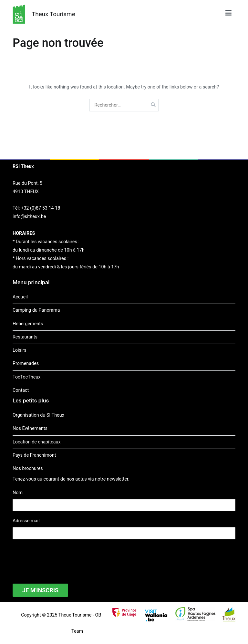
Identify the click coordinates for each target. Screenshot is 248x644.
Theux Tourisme (53, 14)
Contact (21, 390)
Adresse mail (26, 521)
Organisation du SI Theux (38, 415)
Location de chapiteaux (37, 442)
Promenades (26, 364)
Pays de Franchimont (34, 455)
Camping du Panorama (36, 310)
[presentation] (62, 557)
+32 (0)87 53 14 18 (41, 208)
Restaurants (25, 337)
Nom (18, 493)
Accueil (20, 297)
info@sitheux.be (29, 217)
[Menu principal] (228, 14)
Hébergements (28, 324)
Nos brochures (28, 468)
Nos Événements (30, 428)
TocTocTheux (26, 377)
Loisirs (20, 350)
